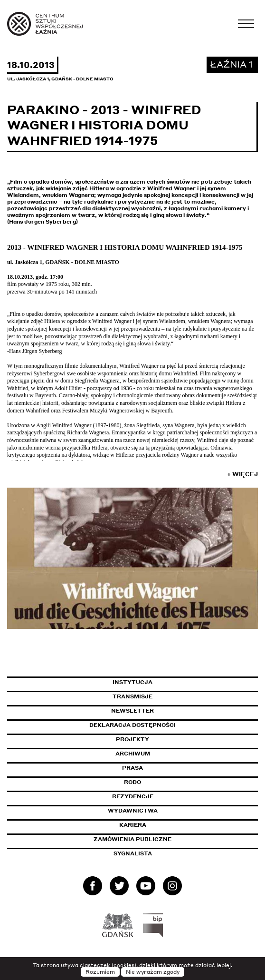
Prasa (132, 768)
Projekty (132, 739)
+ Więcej (242, 474)
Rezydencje (133, 796)
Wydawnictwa (133, 811)
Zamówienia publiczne (154, 839)
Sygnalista (133, 853)
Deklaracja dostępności (132, 725)
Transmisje (173, 696)
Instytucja (132, 682)
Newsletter (132, 711)
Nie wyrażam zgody (153, 972)
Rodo (132, 782)
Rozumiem (100, 972)
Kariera (133, 825)
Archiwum (133, 754)
